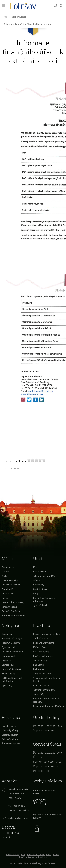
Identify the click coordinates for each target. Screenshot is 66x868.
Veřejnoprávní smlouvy (13, 602)
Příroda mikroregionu (12, 652)
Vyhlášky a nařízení (11, 585)
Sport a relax (8, 634)
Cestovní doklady (10, 735)
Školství (6, 576)
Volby (36, 593)
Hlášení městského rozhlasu (47, 634)
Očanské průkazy (10, 730)
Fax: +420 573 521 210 (19, 810)
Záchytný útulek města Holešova (48, 706)
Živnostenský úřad (11, 744)
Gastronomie (8, 665)
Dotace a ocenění (10, 580)
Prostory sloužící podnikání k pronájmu (47, 700)
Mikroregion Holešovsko (13, 615)
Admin (44, 857)
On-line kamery (40, 638)
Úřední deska (39, 571)
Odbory (36, 580)
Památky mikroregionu (13, 638)
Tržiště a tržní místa (43, 674)
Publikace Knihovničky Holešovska (13, 679)
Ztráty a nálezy (40, 660)
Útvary (36, 567)
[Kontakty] (56, 6)
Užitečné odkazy (41, 685)
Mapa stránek (12, 854)
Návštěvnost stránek (43, 656)
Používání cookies (28, 857)
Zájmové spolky (9, 656)
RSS (23, 854)
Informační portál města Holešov (45, 792)
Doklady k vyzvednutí (43, 643)
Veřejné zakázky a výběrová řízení (46, 679)
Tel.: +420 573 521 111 (18, 806)
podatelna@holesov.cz (19, 818)
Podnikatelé (7, 589)
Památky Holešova (11, 643)
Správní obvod (40, 605)
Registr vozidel (9, 726)
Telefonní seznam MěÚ (44, 576)
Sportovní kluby (9, 647)
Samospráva (8, 567)
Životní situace (40, 589)
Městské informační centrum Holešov (47, 816)
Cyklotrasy (7, 685)
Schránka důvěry (41, 652)
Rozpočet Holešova (11, 611)
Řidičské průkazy (10, 739)
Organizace (7, 593)
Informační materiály (12, 669)
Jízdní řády (39, 694)
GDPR (56, 854)
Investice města (9, 607)
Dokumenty (39, 585)
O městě (6, 571)
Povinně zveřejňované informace (44, 599)
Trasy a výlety (9, 674)
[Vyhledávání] (61, 6)
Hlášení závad (40, 647)
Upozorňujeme (19, 17)
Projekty (6, 598)
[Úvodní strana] (6, 17)
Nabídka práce (40, 665)
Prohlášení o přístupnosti (39, 854)
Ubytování (7, 660)
